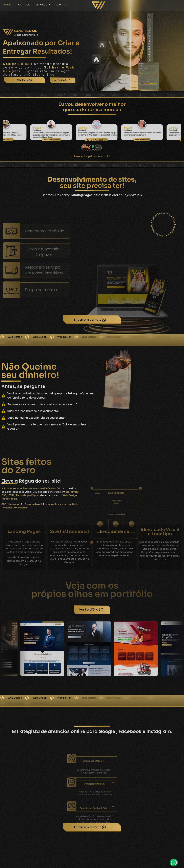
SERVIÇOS (43, 5)
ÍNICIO (8, 5)
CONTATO (62, 5)
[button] (3, 647)
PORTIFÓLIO (23, 5)
